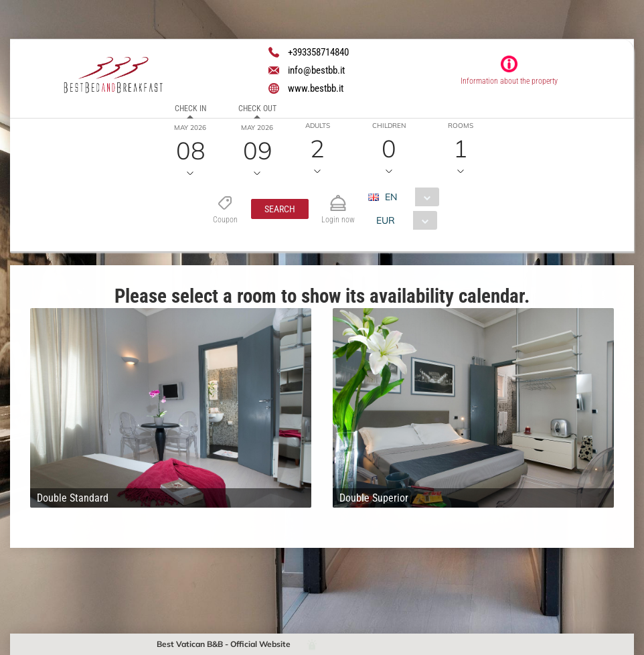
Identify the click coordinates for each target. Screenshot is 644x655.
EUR (385, 220)
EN (390, 197)
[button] (279, 209)
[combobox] (408, 197)
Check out (257, 108)
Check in (190, 108)
